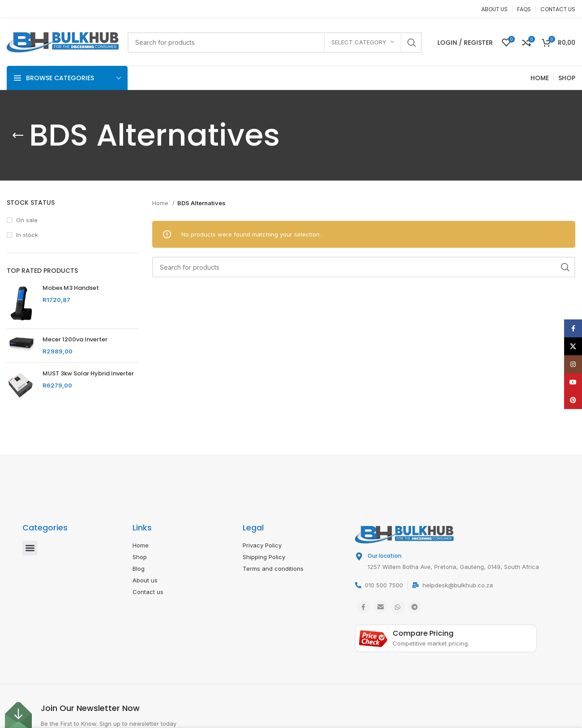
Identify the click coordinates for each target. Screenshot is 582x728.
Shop (140, 557)
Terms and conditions (273, 569)
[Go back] (18, 135)
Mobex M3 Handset (71, 288)
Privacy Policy (262, 545)
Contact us (148, 592)
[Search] (275, 43)
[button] (30, 548)
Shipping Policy (264, 557)
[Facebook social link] (364, 607)
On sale (27, 220)
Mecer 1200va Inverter (75, 340)
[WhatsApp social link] (398, 607)
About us (145, 580)
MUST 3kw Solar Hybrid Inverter (88, 374)
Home (161, 203)
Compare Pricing (423, 633)
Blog (139, 569)
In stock (27, 235)
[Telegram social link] (415, 607)
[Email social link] (381, 607)
